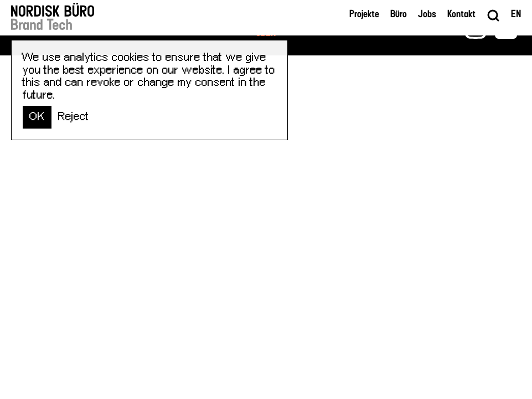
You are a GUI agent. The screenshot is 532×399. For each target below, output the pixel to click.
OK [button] (37, 117)
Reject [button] (74, 117)
